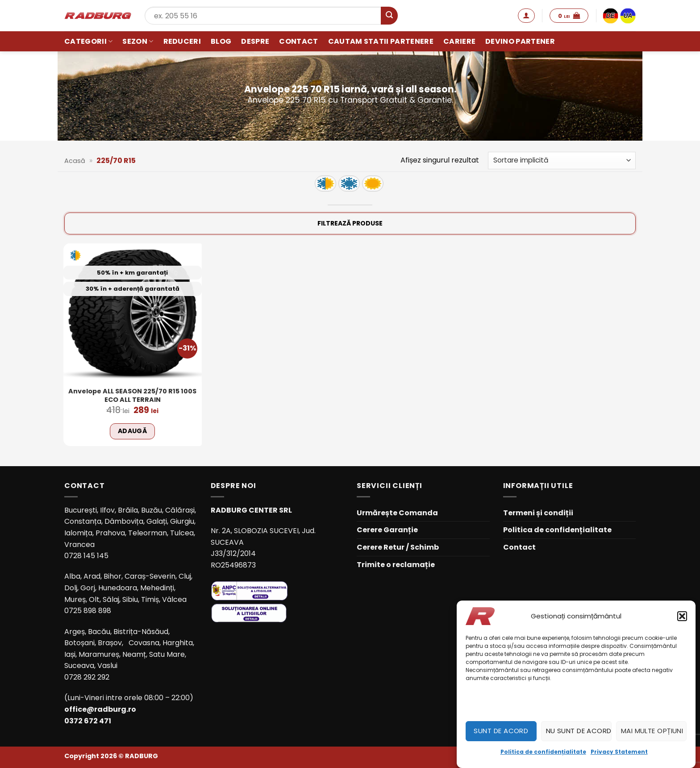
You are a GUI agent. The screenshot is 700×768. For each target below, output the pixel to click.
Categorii (88, 41)
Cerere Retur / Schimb (398, 547)
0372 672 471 (88, 721)
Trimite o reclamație (396, 565)
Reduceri (182, 41)
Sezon (138, 41)
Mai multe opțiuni (652, 731)
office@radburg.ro (100, 709)
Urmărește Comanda (397, 513)
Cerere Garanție (387, 530)
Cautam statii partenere (381, 41)
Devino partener (520, 41)
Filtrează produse (350, 223)
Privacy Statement (619, 752)
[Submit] (389, 16)
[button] (682, 616)
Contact (298, 41)
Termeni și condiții (538, 513)
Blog (221, 41)
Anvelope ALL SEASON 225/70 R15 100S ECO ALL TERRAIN (132, 395)
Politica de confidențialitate (543, 752)
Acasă (75, 161)
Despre (255, 41)
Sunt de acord (501, 731)
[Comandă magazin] (562, 161)
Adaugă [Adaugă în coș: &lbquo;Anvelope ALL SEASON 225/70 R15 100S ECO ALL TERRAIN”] (133, 431)
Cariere (459, 41)
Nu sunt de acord (579, 731)
